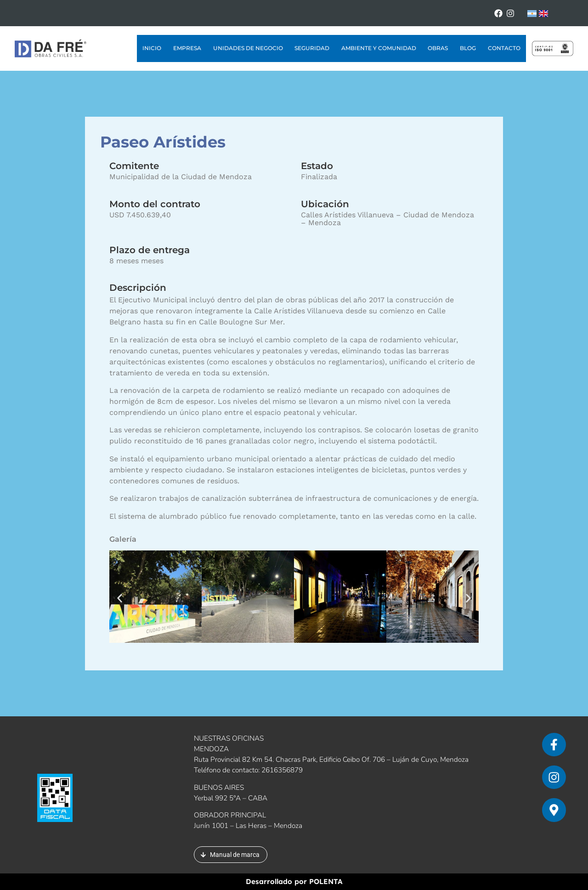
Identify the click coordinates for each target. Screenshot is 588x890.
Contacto (504, 48)
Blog (468, 48)
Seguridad (312, 48)
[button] (120, 598)
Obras (438, 48)
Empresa (187, 48)
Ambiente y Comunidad (379, 48)
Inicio (152, 48)
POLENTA (326, 881)
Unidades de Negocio (248, 48)
